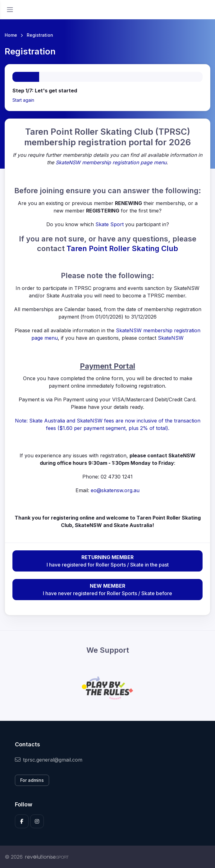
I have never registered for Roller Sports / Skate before (107, 589)
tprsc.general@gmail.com (49, 760)
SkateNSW (171, 338)
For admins (32, 780)
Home (11, 35)
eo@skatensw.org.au (115, 490)
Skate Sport (110, 224)
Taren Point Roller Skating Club (122, 248)
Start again (23, 100)
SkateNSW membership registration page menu (111, 162)
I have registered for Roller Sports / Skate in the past (107, 561)
